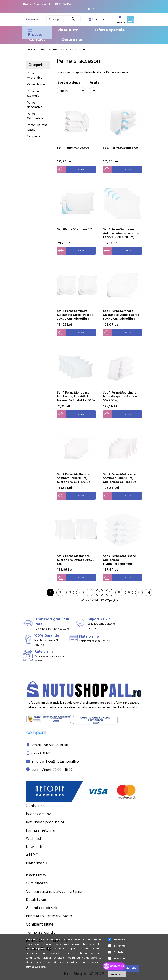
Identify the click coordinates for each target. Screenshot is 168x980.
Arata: (95, 83)
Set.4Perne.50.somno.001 (121, 148)
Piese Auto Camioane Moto (49, 916)
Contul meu (36, 806)
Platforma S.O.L (39, 863)
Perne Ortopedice (35, 116)
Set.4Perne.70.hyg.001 (73, 148)
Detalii (71, 169)
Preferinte (117, 946)
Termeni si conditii (41, 932)
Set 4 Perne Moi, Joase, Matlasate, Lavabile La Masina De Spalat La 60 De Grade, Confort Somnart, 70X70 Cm (76, 400)
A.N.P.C (32, 855)
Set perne (34, 136)
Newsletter (35, 847)
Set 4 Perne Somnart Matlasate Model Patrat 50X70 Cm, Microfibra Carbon (121, 317)
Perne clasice (36, 84)
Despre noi (72, 40)
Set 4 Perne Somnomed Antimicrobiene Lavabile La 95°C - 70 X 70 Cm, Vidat (121, 235)
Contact (37, 40)
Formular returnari (41, 830)
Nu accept (117, 974)
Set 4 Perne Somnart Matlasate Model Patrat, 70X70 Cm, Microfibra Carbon (75, 317)
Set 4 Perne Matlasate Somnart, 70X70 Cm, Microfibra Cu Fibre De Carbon (73, 480)
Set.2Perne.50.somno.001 (75, 229)
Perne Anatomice (35, 75)
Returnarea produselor (45, 822)
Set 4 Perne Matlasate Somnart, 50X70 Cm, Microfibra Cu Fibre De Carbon (120, 480)
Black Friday (36, 875)
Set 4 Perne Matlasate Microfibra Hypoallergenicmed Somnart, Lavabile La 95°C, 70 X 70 (119, 564)
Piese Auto (68, 30)
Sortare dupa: (69, 83)
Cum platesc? (37, 883)
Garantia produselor (43, 908)
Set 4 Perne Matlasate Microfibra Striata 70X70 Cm (76, 560)
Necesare (117, 940)
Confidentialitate (40, 924)
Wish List (34, 839)
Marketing (117, 959)
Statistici (116, 952)
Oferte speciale (110, 30)
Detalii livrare (37, 900)
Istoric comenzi (39, 814)
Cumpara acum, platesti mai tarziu (54, 891)
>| (149, 592)
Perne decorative (35, 105)
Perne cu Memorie (33, 93)
